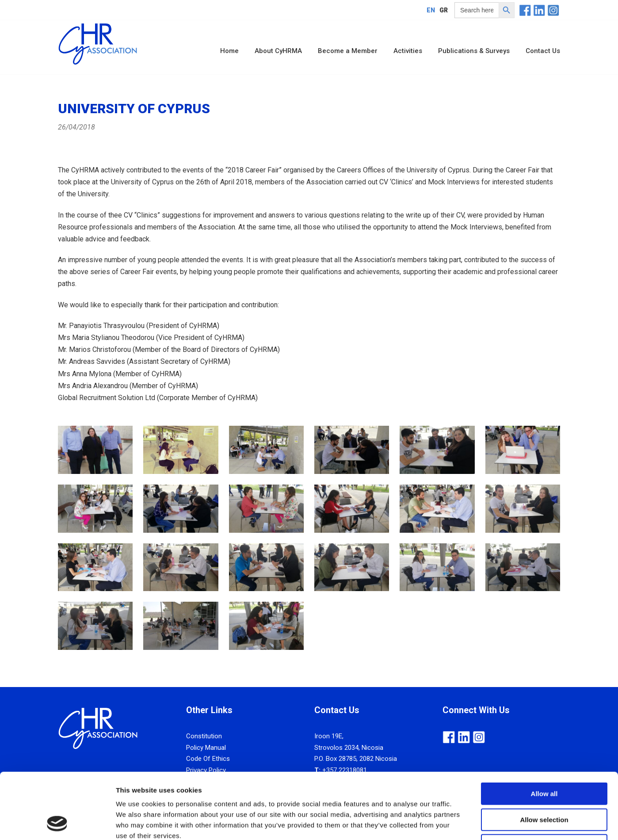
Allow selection (544, 758)
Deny (544, 784)
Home (229, 51)
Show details (464, 823)
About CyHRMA (278, 51)
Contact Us (543, 51)
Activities (408, 51)
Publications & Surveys (474, 51)
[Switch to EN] (431, 10)
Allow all (544, 732)
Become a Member (348, 51)
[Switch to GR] (444, 10)
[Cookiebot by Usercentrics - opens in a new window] (57, 823)
